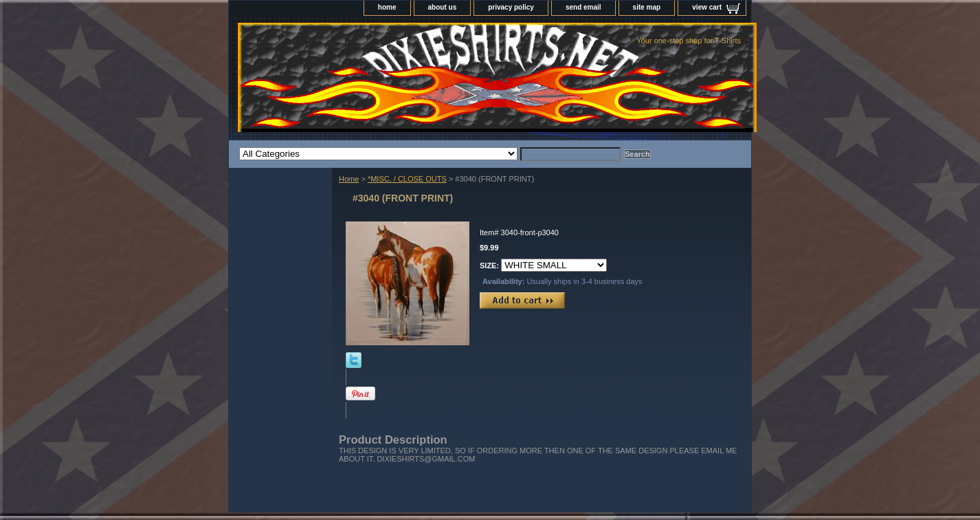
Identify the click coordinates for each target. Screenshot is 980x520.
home (387, 7)
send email (583, 7)
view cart (707, 7)
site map (647, 7)
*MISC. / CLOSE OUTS (407, 179)
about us (443, 7)
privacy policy (511, 7)
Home (349, 179)
